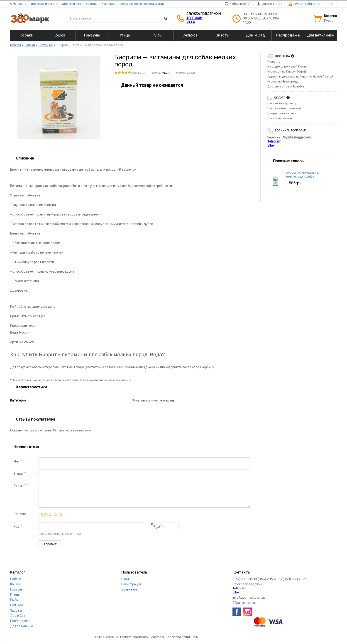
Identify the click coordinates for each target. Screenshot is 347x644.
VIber (191, 22)
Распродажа (20, 621)
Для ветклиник (22, 626)
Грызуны (17, 590)
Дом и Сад (18, 616)
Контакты (109, 4)
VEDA (166, 73)
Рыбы (14, 600)
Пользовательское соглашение (142, 4)
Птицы (15, 595)
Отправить (50, 544)
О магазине (18, 4)
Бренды (91, 4)
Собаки (30, 45)
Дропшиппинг (72, 4)
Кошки (15, 584)
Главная (16, 45)
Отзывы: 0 (138, 73)
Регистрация (131, 584)
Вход (125, 579)
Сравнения (130, 590)
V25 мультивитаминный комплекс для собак (303, 175)
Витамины (46, 45)
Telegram (194, 18)
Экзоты (16, 611)
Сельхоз (17, 605)
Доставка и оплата (44, 4)
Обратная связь (244, 603)
